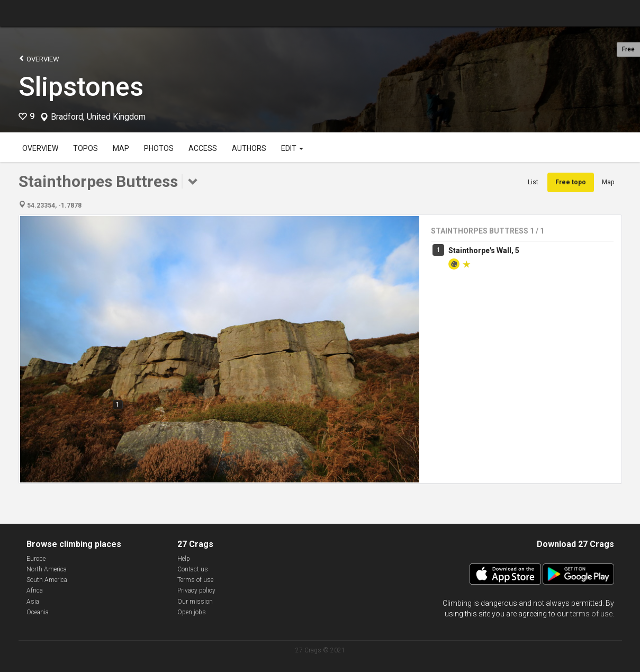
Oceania (38, 612)
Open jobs (192, 612)
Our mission (195, 602)
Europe (36, 559)
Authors (249, 148)
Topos (85, 148)
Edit (292, 148)
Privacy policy (196, 590)
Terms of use (195, 580)
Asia (33, 602)
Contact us (193, 569)
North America (47, 569)
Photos (159, 148)
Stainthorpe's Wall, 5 (484, 250)
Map (121, 148)
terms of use (591, 614)
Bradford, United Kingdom (98, 117)
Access (203, 148)
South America (47, 580)
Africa (35, 590)
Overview (39, 59)
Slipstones (81, 87)
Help (184, 559)
